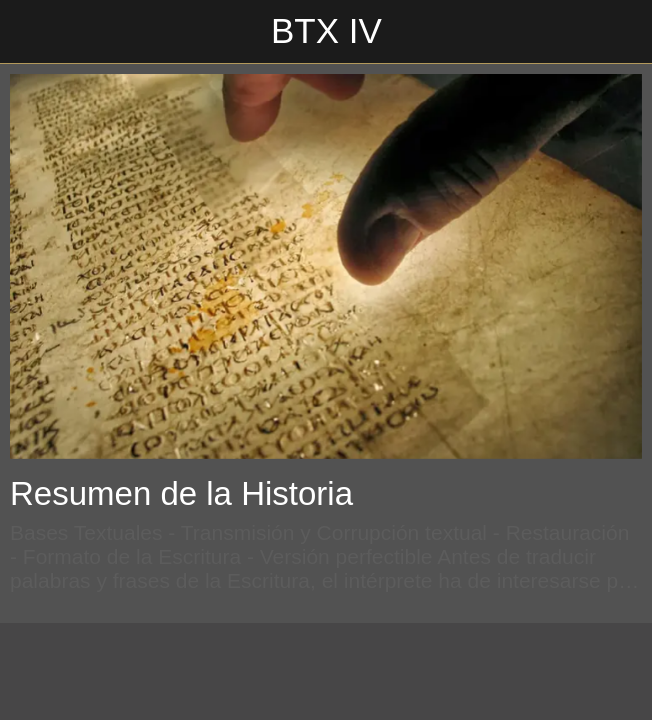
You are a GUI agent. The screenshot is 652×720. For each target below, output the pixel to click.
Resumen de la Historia (181, 493)
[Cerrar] (32, 32)
